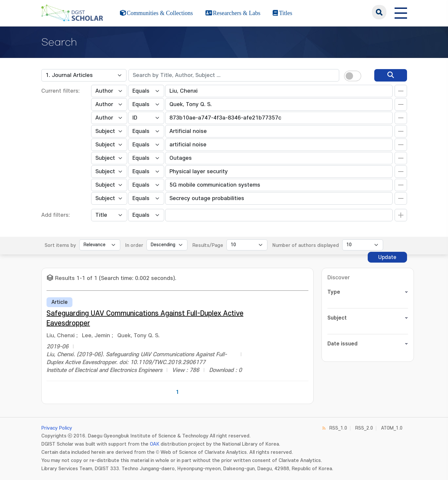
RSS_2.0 (364, 428)
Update (387, 257)
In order (134, 245)
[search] (391, 75)
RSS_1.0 (338, 428)
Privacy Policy (57, 428)
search (379, 12)
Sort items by (60, 245)
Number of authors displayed (306, 245)
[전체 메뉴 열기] (401, 12)
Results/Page (208, 245)
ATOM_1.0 (392, 428)
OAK (155, 444)
